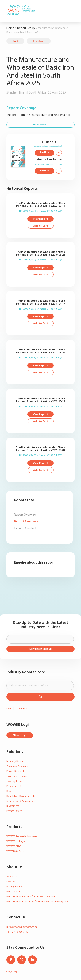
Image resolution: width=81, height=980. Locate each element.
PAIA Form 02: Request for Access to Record (31, 897)
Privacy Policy (14, 887)
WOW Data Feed (15, 851)
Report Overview (25, 515)
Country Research (16, 781)
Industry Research (17, 761)
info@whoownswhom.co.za (22, 927)
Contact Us (13, 882)
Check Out (21, 709)
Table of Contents (26, 528)
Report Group (26, 28)
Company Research (17, 766)
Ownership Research (18, 776)
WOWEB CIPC (14, 847)
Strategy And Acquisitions (21, 801)
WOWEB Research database (21, 837)
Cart (15, 41)
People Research (16, 771)
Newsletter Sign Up (40, 649)
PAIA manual (13, 892)
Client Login (20, 735)
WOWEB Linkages (16, 842)
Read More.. (40, 125)
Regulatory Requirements (21, 796)
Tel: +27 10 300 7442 (17, 932)
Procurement (14, 786)
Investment (13, 806)
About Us (12, 877)
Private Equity (14, 811)
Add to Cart (41, 226)
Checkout (39, 41)
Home (10, 28)
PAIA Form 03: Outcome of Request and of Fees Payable (37, 902)
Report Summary (26, 522)
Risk (9, 791)
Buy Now (44, 152)
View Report (40, 219)
